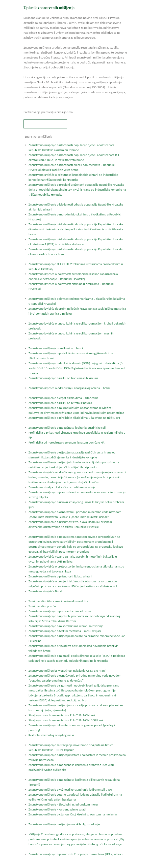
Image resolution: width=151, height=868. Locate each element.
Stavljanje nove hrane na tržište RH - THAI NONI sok (62, 715)
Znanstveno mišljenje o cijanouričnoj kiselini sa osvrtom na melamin (73, 814)
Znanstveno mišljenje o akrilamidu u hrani (56, 348)
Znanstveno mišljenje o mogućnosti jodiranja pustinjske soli (67, 428)
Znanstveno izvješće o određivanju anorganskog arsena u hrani (69, 388)
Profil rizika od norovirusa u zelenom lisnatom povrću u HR (66, 442)
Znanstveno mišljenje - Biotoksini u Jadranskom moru (63, 804)
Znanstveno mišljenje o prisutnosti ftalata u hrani (60, 576)
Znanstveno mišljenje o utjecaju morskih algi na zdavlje (64, 824)
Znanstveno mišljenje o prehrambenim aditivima (60, 611)
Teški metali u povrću (42, 606)
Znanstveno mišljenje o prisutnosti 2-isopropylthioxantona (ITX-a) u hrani (76, 854)
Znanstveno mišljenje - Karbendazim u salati (57, 809)
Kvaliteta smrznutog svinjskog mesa (51, 735)
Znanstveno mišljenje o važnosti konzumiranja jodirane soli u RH (70, 790)
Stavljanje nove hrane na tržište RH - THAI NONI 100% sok (66, 720)
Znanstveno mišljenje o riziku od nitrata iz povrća (60, 403)
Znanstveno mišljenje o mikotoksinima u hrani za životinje (66, 626)
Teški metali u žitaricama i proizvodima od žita (58, 601)
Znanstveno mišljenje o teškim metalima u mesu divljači (65, 631)
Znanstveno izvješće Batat (45, 591)
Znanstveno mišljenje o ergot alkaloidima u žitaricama (63, 398)
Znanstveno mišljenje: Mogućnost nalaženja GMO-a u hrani (67, 671)
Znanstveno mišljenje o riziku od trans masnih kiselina (63, 378)
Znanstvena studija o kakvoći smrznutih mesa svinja (62, 487)
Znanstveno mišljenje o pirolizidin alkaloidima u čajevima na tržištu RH (74, 418)
